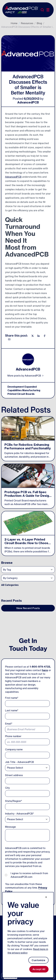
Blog (39, 23)
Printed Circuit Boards (21, 394)
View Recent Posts (28, 608)
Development (16, 387)
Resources (27, 23)
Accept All (39, 969)
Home (14, 23)
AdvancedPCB (28, 102)
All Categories (10, 585)
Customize (38, 960)
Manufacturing (31, 390)
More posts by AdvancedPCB (26, 376)
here (45, 670)
